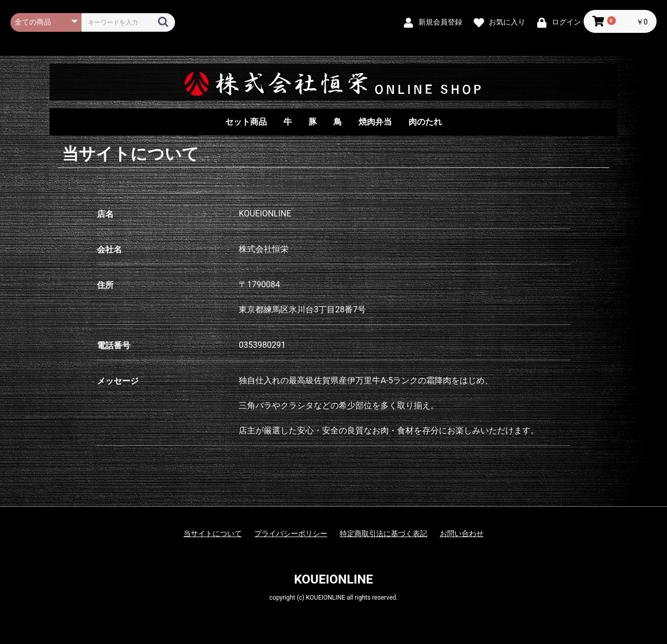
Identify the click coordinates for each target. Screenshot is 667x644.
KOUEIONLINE (333, 579)
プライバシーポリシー (291, 533)
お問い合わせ (462, 533)
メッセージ (118, 381)
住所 (105, 285)
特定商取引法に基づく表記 (384, 533)
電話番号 (114, 345)
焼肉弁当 (375, 122)
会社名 (109, 250)
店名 (105, 214)
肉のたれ (425, 122)
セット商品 (246, 122)
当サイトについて (213, 533)
